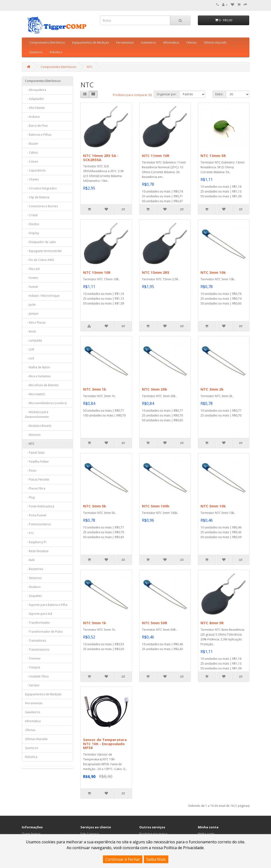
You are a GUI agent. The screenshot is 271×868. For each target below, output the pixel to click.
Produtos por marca (153, 834)
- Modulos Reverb (38, 426)
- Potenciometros (38, 524)
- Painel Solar (35, 453)
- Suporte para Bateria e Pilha (46, 605)
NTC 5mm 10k (213, 506)
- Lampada (33, 340)
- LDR (30, 349)
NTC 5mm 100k (156, 506)
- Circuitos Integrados (41, 188)
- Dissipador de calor (41, 242)
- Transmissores (37, 649)
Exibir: (219, 94)
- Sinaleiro (33, 587)
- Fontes (31, 278)
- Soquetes (33, 596)
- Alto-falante (35, 108)
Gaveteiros (148, 42)
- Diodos (32, 224)
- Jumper (32, 314)
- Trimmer (33, 658)
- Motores (33, 435)
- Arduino (32, 117)
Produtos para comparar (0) (132, 95)
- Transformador (38, 623)
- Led (29, 358)
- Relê (30, 560)
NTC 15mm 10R (97, 272)
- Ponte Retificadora (40, 506)
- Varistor (32, 685)
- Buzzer (32, 144)
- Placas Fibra (35, 488)
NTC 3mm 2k (212, 389)
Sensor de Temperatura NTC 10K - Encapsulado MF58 (105, 744)
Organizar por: (167, 94)
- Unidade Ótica (37, 676)
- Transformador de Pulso (44, 632)
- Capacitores (35, 170)
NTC (90, 67)
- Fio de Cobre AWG (40, 260)
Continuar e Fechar (123, 859)
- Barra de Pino (36, 126)
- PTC (30, 533)
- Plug (30, 497)
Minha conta (206, 834)
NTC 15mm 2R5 (156, 272)
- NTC (30, 444)
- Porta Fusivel (36, 515)
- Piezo (31, 471)
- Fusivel (31, 287)
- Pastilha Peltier (37, 462)
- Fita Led (32, 269)
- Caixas (31, 161)
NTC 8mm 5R (212, 623)
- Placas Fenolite (37, 479)
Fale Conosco (90, 834)
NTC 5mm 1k (95, 623)
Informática (171, 42)
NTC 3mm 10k (213, 272)
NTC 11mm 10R (156, 156)
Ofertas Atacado (215, 42)
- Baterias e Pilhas (38, 135)
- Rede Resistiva (37, 551)
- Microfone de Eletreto (42, 385)
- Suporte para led (39, 614)
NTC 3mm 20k (155, 389)
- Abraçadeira (35, 90)
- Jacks (30, 305)
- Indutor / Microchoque (42, 296)
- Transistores (35, 641)
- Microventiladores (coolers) (46, 403)
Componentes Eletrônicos (47, 42)
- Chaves (32, 179)
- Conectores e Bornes (41, 206)
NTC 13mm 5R (213, 156)
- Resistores (34, 569)
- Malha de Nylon (38, 367)
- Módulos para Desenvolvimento (37, 414)
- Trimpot (32, 667)
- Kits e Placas (35, 323)
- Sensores (33, 578)
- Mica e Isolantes (38, 376)
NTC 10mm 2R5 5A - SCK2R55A (101, 158)
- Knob (31, 331)
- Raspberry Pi (36, 542)
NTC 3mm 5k (95, 506)
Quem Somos (31, 834)
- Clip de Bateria (37, 197)
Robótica (56, 52)
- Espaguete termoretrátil (43, 251)
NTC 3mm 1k (95, 389)
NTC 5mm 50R (155, 623)
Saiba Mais (156, 859)
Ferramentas (125, 42)
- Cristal (31, 215)
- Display (32, 233)
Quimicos (36, 52)
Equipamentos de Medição (91, 42)
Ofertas (191, 42)
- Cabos (31, 152)
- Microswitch (35, 394)
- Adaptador (35, 99)
